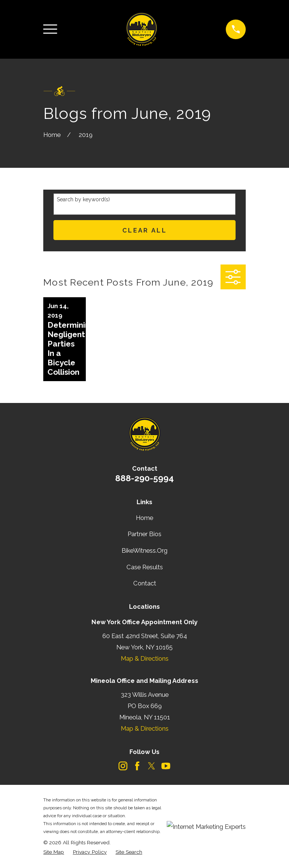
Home (144, 518)
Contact (145, 583)
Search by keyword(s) (83, 199)
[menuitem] (54, 852)
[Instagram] (123, 766)
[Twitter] (151, 766)
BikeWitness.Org (144, 550)
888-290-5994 (144, 478)
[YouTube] (166, 766)
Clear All (144, 230)
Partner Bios (144, 534)
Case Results (145, 567)
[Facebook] (137, 766)
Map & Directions (145, 658)
